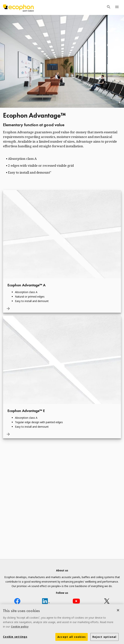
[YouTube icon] (76, 602)
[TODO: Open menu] (117, 7)
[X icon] (107, 602)
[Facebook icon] (17, 602)
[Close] (118, 612)
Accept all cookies (72, 638)
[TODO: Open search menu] (109, 7)
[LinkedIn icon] (46, 602)
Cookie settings (15, 638)
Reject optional (104, 638)
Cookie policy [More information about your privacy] (20, 628)
